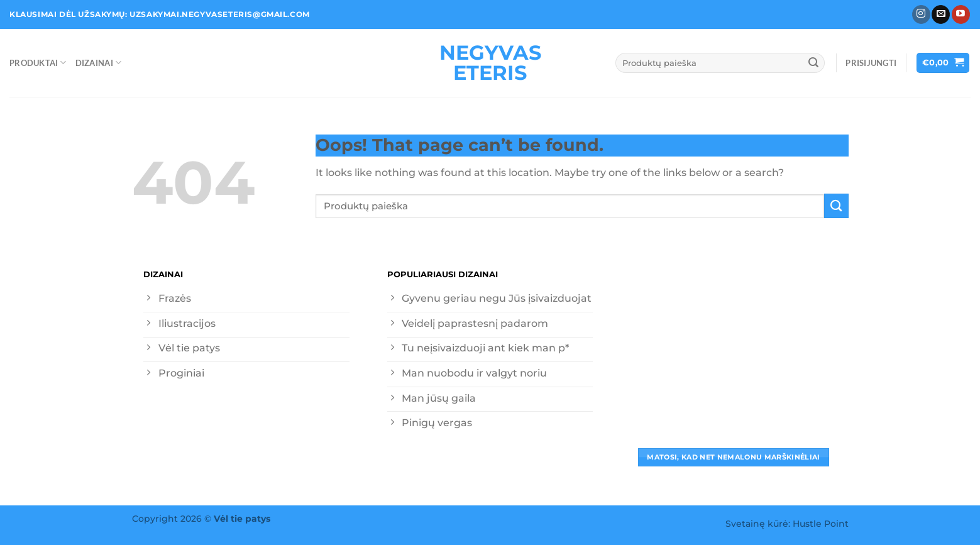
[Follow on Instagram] (921, 14)
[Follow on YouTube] (961, 14)
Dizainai (98, 63)
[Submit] (813, 63)
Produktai (38, 63)
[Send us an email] (941, 14)
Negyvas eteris (490, 63)
